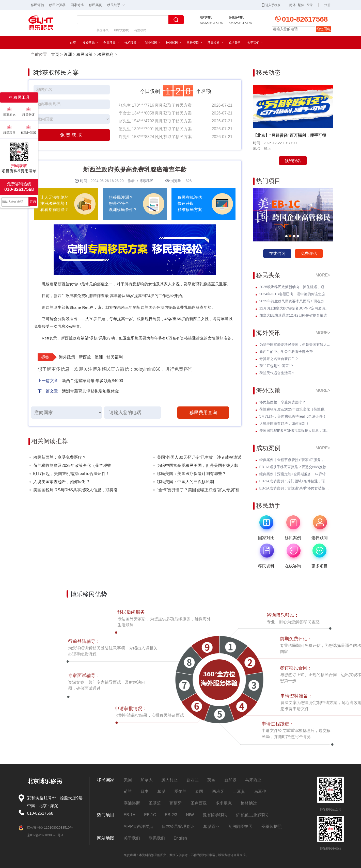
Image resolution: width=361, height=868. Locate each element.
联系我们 (157, 838)
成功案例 (234, 43)
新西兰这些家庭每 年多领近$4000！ (95, 381)
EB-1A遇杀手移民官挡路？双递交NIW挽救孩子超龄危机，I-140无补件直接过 (295, 467)
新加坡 (230, 780)
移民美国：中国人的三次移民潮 (185, 482)
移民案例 (96, 5)
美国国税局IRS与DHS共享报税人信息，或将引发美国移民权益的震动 (75, 491)
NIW (190, 815)
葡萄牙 (176, 803)
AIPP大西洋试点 (138, 826)
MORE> (323, 275)
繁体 (301, 5)
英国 (211, 780)
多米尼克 (224, 803)
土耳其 (239, 791)
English (180, 838)
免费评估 (309, 253)
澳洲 (68, 54)
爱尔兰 (180, 791)
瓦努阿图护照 (240, 826)
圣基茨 (155, 803)
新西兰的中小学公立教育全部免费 (286, 352)
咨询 (33, 202)
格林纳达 (249, 803)
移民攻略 (215, 43)
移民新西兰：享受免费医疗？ (60, 457)
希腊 (161, 791)
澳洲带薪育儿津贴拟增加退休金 (90, 391)
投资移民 (90, 43)
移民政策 (85, 54)
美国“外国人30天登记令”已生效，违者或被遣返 (199, 457)
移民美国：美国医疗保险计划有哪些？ (192, 474)
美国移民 (103, 30)
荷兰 (128, 791)
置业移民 (153, 43)
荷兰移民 (140, 30)
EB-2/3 (171, 815)
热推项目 (195, 43)
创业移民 (111, 43)
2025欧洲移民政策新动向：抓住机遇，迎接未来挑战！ (295, 287)
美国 (128, 780)
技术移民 (132, 43)
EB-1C (150, 815)
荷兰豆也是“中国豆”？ (277, 366)
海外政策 (67, 357)
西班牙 (218, 791)
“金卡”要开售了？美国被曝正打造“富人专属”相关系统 (198, 491)
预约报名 (293, 161)
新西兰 (85, 357)
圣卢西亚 (199, 803)
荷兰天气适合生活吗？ (277, 373)
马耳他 (260, 791)
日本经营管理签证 (178, 826)
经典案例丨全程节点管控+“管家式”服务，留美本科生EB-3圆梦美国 (295, 460)
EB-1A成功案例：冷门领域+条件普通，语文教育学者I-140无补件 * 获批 (295, 481)
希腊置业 (211, 826)
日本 (145, 791)
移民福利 (105, 54)
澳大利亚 (169, 780)
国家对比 (77, 5)
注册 (327, 5)
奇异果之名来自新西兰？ (279, 359)
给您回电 (324, 29)
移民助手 (117, 5)
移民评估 (37, 5)
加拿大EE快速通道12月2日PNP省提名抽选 (293, 315)
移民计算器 (57, 5)
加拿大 (147, 780)
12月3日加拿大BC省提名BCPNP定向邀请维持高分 (295, 308)
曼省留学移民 (215, 815)
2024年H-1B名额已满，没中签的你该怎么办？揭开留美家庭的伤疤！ (295, 294)
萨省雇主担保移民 (252, 815)
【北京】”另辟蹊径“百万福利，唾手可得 (290, 135)
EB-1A (130, 815)
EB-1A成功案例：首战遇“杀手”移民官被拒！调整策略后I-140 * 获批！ (295, 488)
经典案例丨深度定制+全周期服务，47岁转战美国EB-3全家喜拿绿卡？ (295, 474)
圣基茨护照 (272, 826)
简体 (292, 5)
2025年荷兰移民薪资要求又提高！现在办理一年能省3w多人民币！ (295, 301)
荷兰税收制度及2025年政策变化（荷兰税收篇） (72, 466)
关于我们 (255, 43)
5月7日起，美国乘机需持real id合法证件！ (72, 474)
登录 (310, 5)
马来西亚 (253, 780)
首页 (73, 43)
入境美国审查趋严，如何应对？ (62, 482)
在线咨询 (277, 253)
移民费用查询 (203, 413)
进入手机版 (271, 5)
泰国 (199, 791)
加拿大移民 (121, 30)
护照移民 (174, 43)
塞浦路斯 (132, 803)
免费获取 (72, 135)
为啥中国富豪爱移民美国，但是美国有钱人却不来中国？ (198, 466)
